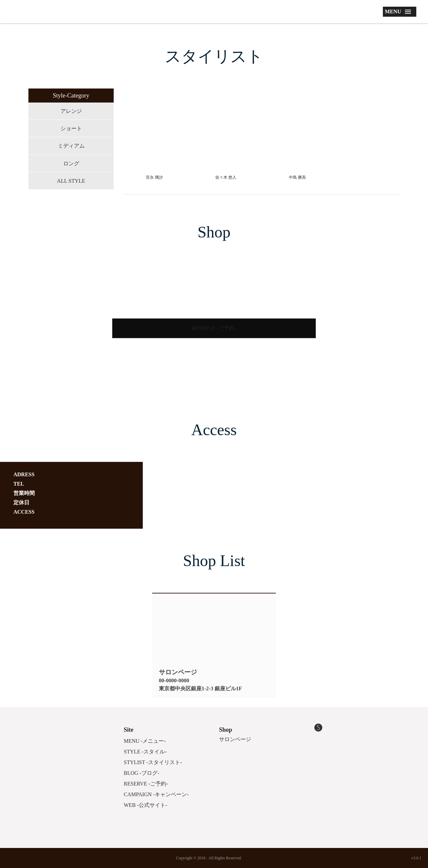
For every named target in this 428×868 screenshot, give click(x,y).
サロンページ (235, 739)
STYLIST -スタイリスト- (153, 762)
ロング (71, 163)
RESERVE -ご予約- (214, 328)
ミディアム (71, 146)
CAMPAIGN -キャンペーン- (156, 794)
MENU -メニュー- (145, 741)
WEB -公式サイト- (145, 805)
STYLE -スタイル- (145, 752)
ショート (71, 128)
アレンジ (71, 111)
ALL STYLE (71, 181)
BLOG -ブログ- (141, 773)
